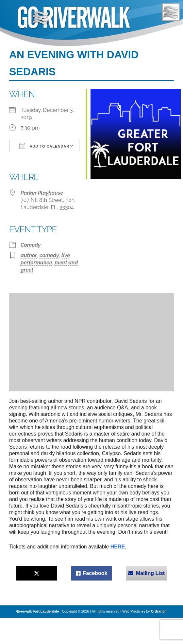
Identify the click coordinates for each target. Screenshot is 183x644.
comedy (49, 255)
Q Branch (159, 611)
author (29, 255)
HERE (118, 547)
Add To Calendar (44, 146)
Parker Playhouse (42, 193)
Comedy (31, 245)
